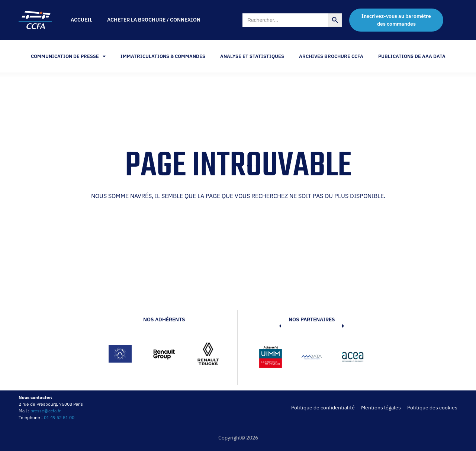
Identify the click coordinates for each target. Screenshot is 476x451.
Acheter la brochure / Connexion (154, 20)
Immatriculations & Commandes (163, 56)
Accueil (81, 20)
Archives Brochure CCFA (331, 56)
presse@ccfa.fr (46, 411)
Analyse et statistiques (252, 56)
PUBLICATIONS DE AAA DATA (412, 56)
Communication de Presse (68, 56)
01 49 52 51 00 (59, 417)
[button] (269, 358)
